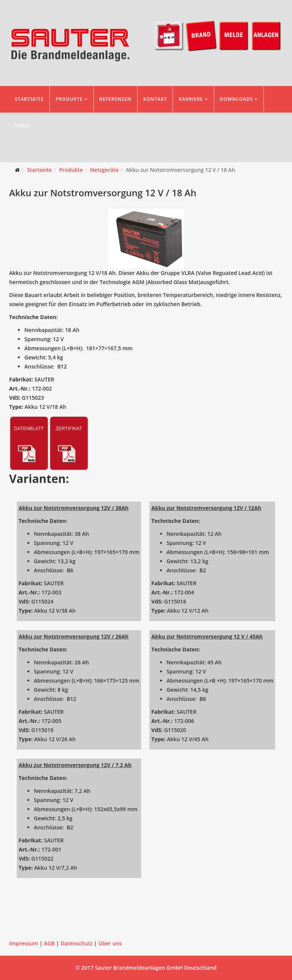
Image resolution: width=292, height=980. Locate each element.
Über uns (110, 943)
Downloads (236, 99)
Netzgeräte (104, 170)
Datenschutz (77, 943)
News (22, 126)
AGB (49, 943)
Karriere (191, 99)
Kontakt (155, 99)
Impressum (24, 943)
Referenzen (116, 99)
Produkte (69, 99)
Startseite (29, 99)
